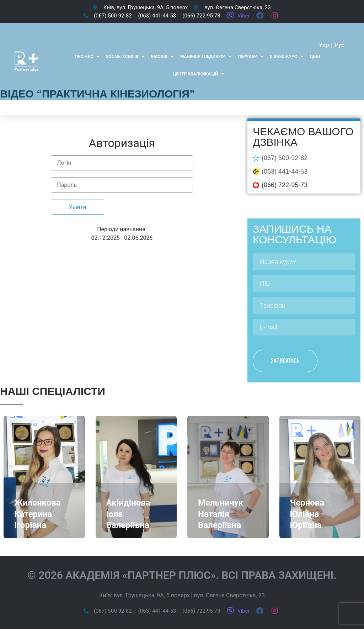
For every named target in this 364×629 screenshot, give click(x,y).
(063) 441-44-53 (285, 171)
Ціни (315, 57)
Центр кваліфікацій (199, 74)
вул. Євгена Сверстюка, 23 (229, 595)
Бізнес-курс (287, 57)
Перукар (251, 57)
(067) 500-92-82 (285, 158)
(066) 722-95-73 (285, 185)
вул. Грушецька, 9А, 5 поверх (152, 595)
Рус (340, 45)
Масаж (162, 57)
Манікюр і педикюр (206, 57)
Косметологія (125, 57)
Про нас (87, 57)
